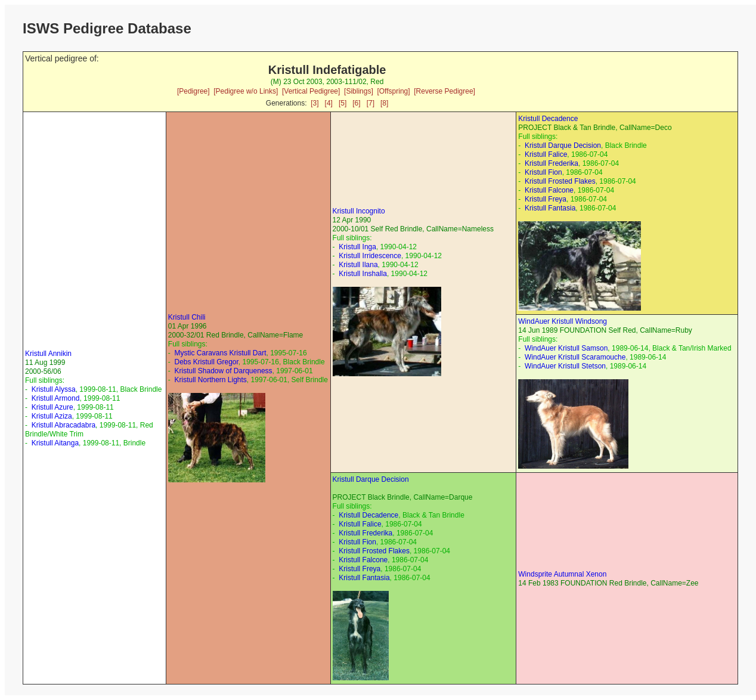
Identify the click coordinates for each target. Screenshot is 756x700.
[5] (343, 103)
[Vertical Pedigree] (311, 91)
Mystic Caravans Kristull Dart (220, 353)
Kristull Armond (56, 398)
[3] (315, 103)
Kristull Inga (357, 247)
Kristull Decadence (548, 119)
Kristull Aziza (52, 416)
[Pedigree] (193, 91)
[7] (371, 103)
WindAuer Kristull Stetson (565, 366)
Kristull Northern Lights (210, 380)
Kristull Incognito (359, 211)
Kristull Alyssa (54, 389)
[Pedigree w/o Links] (246, 91)
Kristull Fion (543, 172)
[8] (384, 103)
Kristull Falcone (549, 190)
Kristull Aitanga (55, 443)
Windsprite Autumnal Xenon (562, 574)
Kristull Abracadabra (63, 425)
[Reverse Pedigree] (444, 91)
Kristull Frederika (551, 163)
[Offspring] (393, 91)
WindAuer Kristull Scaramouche (575, 357)
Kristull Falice (546, 154)
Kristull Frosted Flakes (560, 181)
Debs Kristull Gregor (206, 362)
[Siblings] (359, 91)
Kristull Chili (187, 317)
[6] (356, 103)
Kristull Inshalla (363, 274)
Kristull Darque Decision (563, 145)
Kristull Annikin (48, 354)
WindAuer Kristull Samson (566, 348)
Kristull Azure (52, 407)
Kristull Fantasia (550, 208)
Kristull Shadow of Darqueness (223, 371)
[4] (329, 103)
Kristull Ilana (358, 265)
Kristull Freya (546, 199)
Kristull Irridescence (370, 256)
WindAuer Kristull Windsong (563, 321)
